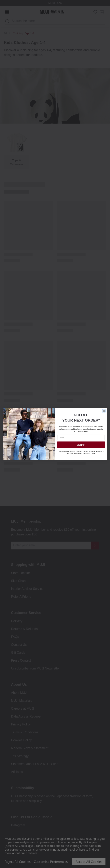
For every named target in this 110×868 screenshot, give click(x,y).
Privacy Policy (90, 453)
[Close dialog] (104, 411)
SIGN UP (81, 445)
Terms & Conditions (76, 453)
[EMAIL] (81, 437)
